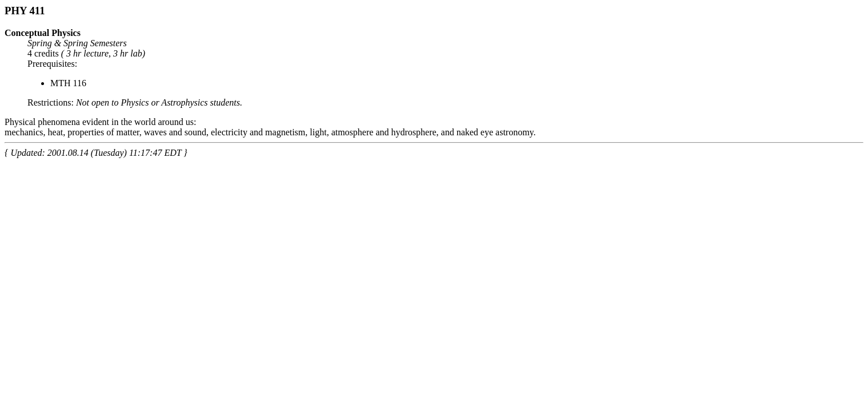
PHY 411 (25, 11)
